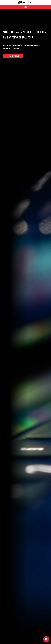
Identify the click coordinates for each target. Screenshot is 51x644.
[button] (25, 7)
